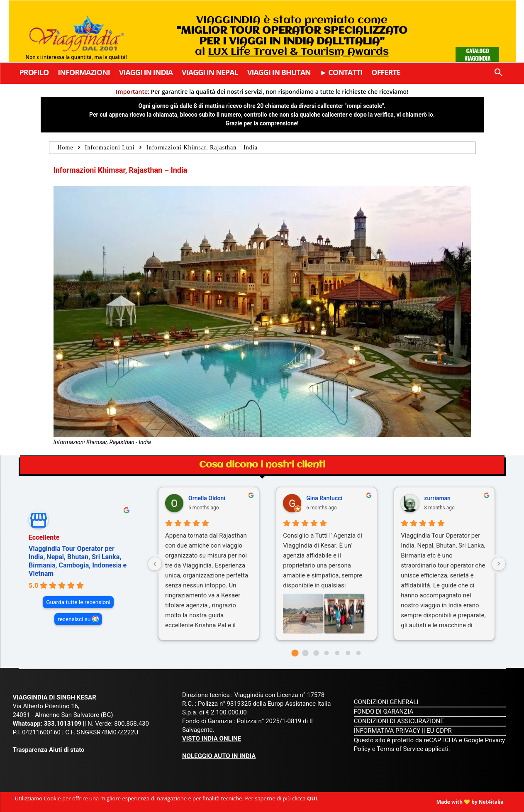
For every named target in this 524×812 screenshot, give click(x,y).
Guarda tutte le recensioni (78, 602)
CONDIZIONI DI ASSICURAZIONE (399, 721)
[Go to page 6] (359, 653)
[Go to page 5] (348, 653)
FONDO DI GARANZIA (384, 712)
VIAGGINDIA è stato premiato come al (292, 36)
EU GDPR (439, 731)
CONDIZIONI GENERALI (386, 702)
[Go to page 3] (327, 653)
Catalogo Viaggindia (478, 54)
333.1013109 (63, 724)
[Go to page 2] (316, 653)
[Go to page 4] (338, 653)
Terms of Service (400, 749)
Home (66, 148)
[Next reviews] (499, 564)
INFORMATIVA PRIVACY (387, 731)
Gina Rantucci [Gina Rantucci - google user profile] (324, 498)
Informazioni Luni (110, 148)
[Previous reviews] (155, 564)
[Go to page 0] (295, 653)
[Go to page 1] (306, 653)
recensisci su (74, 619)
